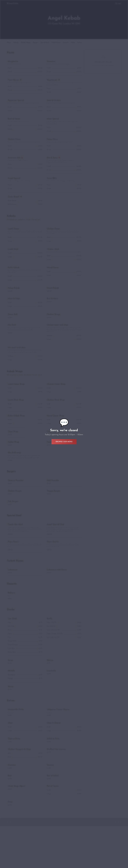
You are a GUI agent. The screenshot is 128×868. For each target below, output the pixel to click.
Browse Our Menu (64, 442)
